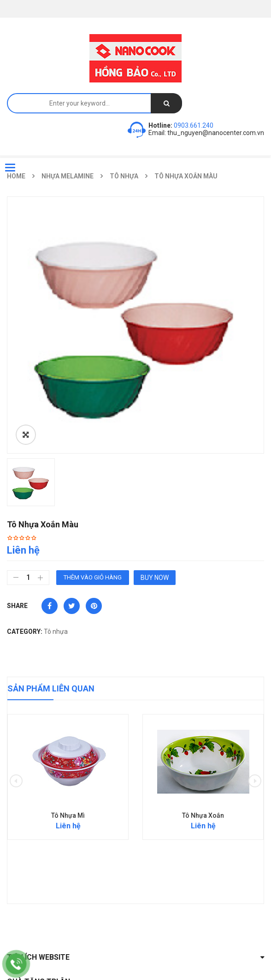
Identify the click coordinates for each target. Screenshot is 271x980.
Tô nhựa (124, 176)
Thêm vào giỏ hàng (93, 577)
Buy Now (155, 578)
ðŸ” (26, 435)
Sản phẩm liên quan (51, 688)
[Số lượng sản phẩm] (28, 578)
